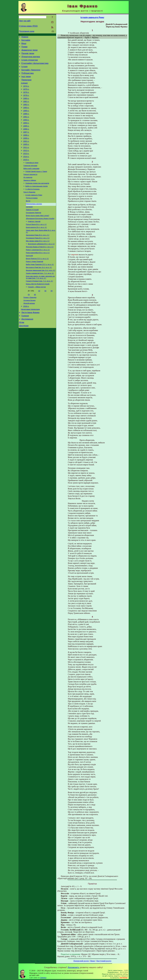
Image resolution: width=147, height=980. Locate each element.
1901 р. (26, 154)
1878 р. (26, 102)
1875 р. (26, 95)
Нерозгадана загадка (34, 222)
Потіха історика (32, 216)
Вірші (24, 45)
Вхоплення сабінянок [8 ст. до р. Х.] (41, 265)
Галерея (25, 343)
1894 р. (26, 133)
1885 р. (26, 119)
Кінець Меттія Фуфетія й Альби (38, 309)
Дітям (22, 350)
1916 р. (26, 332)
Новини (25, 37)
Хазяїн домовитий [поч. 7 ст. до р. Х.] (40, 297)
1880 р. (26, 106)
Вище (93, 961)
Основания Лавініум (34, 232)
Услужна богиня (29, 326)
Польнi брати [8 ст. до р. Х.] (36, 244)
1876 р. (26, 99)
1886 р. (26, 123)
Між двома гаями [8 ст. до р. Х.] (38, 262)
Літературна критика (31, 59)
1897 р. (26, 143)
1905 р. (26, 157)
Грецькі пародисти (30, 190)
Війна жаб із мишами (31, 184)
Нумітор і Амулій (34, 241)
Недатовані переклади (30, 336)
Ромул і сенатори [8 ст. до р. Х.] (38, 272)
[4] (52, 316)
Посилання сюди (27, 31)
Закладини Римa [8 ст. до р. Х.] (38, 256)
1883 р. (26, 116)
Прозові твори (28, 56)
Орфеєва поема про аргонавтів (37, 200)
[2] (39, 316)
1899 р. (26, 150)
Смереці (43, 978)
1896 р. (26, 140)
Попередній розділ (81, 961)
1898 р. (26, 147)
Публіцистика (28, 78)
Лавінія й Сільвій (32, 229)
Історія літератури (30, 63)
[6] (35, 320)
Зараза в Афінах (30, 197)
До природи (28, 194)
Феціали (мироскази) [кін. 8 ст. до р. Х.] (41, 294)
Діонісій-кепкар (29, 329)
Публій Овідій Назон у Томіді (36, 187)
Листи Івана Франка (30, 339)
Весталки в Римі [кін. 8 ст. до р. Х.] (39, 291)
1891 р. (26, 126)
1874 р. (26, 92)
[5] (29, 320)
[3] (45, 316)
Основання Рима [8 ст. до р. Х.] (38, 259)
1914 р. (26, 171)
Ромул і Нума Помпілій (35, 285)
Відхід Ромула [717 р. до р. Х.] (37, 281)
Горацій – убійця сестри (37, 312)
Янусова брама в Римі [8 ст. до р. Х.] (40, 269)
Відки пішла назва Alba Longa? (38, 235)
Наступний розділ (104, 961)
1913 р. (26, 167)
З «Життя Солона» (33, 206)
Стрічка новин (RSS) (28, 26)
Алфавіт (24, 89)
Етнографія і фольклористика (35, 67)
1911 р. (26, 161)
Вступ (28, 219)
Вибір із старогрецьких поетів (37, 203)
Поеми (24, 48)
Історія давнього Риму (34, 213)
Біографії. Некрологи (31, 74)
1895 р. (26, 137)
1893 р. (26, 130)
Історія (24, 70)
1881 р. (26, 109)
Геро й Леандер (29, 209)
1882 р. (26, 113)
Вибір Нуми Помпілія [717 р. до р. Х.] (40, 288)
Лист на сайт (25, 21)
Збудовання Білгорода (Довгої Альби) (40, 238)
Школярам (24, 354)
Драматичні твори (29, 52)
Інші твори (26, 81)
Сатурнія (29, 225)
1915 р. (26, 174)
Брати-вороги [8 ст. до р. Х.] (36, 248)
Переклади (26, 85)
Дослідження (27, 347)
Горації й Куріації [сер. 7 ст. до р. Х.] (39, 305)
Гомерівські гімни (32, 178)
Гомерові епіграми (30, 181)
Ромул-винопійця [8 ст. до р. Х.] (38, 275)
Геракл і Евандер (30, 323)
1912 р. (26, 164)
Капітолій (29, 278)
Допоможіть (74, 967)
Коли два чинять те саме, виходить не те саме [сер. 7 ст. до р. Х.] (40, 301)
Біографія (26, 41)
